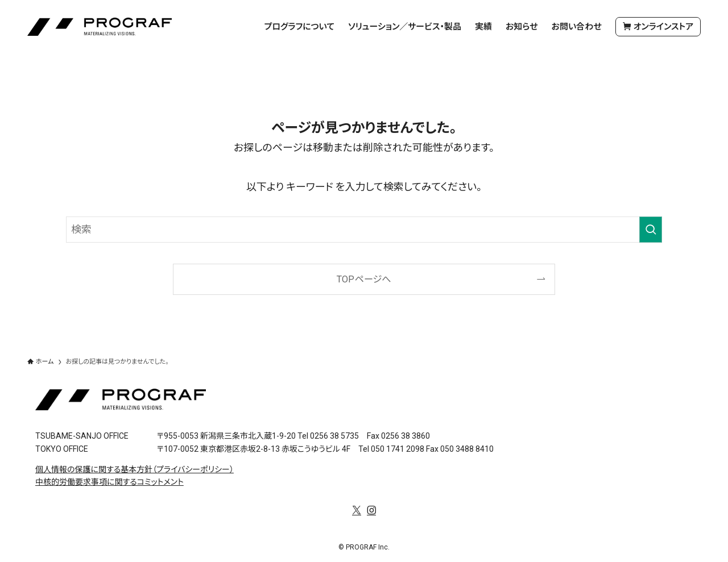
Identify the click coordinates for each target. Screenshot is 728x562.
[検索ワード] (364, 230)
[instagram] (371, 510)
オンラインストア (658, 27)
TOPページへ (364, 279)
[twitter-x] (357, 510)
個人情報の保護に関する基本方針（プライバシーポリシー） (135, 469)
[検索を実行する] (651, 230)
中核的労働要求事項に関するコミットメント (109, 482)
